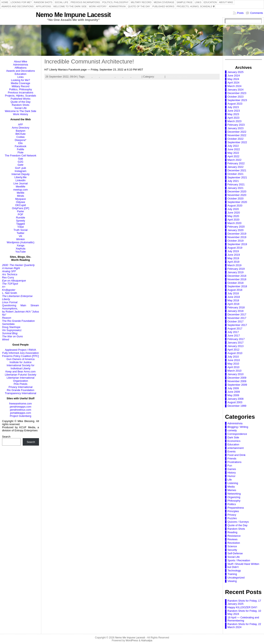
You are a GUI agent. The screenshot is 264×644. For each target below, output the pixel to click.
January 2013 (236, 346)
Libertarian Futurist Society (20, 375)
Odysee (20, 202)
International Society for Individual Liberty (20, 367)
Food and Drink (237, 455)
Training (232, 574)
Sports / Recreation (239, 560)
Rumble (20, 218)
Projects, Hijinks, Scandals (21, 96)
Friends (232, 459)
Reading (232, 532)
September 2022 (237, 142)
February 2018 (236, 307)
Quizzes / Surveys (238, 522)
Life (230, 480)
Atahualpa (147, 640)
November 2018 (237, 279)
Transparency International (21, 393)
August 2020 (235, 206)
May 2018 (233, 300)
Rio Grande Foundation (21, 390)
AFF (20, 125)
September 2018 (237, 286)
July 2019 (233, 251)
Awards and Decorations (21, 71)
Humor (231, 476)
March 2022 (235, 160)
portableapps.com (21, 413)
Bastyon (20, 131)
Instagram (21, 171)
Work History (21, 114)
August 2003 (235, 402)
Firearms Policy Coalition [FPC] (21, 356)
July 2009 (233, 388)
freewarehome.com (21, 404)
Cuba (119, 77)
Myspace (21, 199)
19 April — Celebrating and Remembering (243, 619)
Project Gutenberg (21, 416)
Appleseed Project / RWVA (21, 350)
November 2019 (237, 237)
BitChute (21, 134)
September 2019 (237, 244)
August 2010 (235, 353)
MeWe (21, 193)
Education (21, 74)
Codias (21, 137)
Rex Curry (8, 277)
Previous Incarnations (21, 92)
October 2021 (236, 174)
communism (108, 77)
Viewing (232, 581)
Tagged (21, 224)
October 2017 (236, 321)
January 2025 (236, 72)
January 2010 (236, 374)
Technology (234, 571)
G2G (21, 162)
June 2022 (234, 149)
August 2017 (235, 329)
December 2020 (237, 191)
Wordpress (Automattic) (20, 242)
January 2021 (236, 188)
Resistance (234, 536)
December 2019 (237, 234)
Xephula (21, 249)
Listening (233, 483)
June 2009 (234, 392)
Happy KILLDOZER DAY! (242, 607)
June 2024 (234, 76)
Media (231, 487)
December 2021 (237, 170)
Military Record (21, 86)
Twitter (21, 233)
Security (232, 550)
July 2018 (233, 293)
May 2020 (233, 216)
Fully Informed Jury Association (21, 353)
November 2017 (237, 318)
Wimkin (21, 239)
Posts (240, 13)
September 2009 (237, 385)
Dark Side (233, 437)
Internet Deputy (21, 174)
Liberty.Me (21, 177)
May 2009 (233, 395)
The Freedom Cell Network (21, 156)
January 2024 (236, 90)
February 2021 (236, 184)
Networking (234, 494)
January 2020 (236, 230)
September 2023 (237, 100)
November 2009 (237, 381)
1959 (89, 77)
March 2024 (235, 86)
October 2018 (236, 283)
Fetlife (21, 149)
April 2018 (233, 304)
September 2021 (237, 177)
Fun (230, 466)
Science (232, 546)
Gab (20, 159)
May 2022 (233, 153)
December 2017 (237, 314)
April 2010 (233, 367)
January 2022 (236, 167)
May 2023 (233, 114)
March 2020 (235, 223)
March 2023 (235, 121)
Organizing (234, 497)
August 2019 (235, 248)
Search (6, 437)
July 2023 (233, 107)
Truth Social (21, 230)
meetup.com (20, 190)
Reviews (232, 539)
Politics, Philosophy (20, 89)
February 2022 (236, 163)
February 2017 (236, 339)
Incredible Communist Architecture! (89, 61)
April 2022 (233, 156)
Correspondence (237, 434)
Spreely (21, 221)
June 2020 (234, 213)
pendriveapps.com (21, 407)
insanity (136, 77)
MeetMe (20, 187)
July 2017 (233, 332)
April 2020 (233, 220)
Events (232, 451)
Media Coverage (21, 83)
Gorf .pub (21, 168)
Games (232, 469)
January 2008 (236, 399)
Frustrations (235, 462)
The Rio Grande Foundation (18, 321)
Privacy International (21, 387)
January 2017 (236, 343)
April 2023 (233, 118)
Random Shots (21, 105)
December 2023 (237, 93)
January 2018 (236, 311)
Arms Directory (21, 128)
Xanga (21, 245)
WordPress (132, 640)
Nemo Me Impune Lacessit (73, 15)
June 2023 (234, 111)
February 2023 (236, 125)
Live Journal (21, 183)
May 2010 (233, 364)
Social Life (21, 108)
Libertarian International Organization (20, 379)
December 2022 (237, 132)
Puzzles (232, 518)
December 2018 (237, 276)
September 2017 (237, 325)
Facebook (20, 146)
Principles (233, 511)
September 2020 (237, 202)
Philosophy (234, 501)
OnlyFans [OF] (21, 208)
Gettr (20, 165)
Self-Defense (235, 553)
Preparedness (236, 508)
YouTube (20, 252)
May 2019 (233, 258)
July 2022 (233, 146)
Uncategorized (236, 578)
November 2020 (237, 195)
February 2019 (236, 269)
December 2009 (237, 378)
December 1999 (237, 406)
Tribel (21, 227)
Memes (160, 77)
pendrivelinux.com (21, 410)
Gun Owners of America (21, 359)
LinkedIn (20, 180)
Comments (257, 13)
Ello (21, 143)
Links (21, 77)
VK (21, 236)
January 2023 (236, 128)
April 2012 (233, 350)
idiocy (127, 77)
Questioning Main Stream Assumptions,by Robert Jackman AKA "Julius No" (21, 310)
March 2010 (235, 371)
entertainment (236, 448)
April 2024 (233, 83)
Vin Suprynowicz (12, 330)
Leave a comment (177, 77)
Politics (232, 504)
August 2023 (235, 104)
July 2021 (233, 181)
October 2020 (236, 199)
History (232, 473)
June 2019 (234, 255)
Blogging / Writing (238, 427)
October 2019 (236, 241)
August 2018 (235, 290)
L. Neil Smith (10, 293)
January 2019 (236, 272)
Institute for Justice (21, 362)
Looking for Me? (21, 80)
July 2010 (233, 357)
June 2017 (234, 336)
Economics (234, 441)
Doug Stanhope (11, 327)
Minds (20, 196)
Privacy (232, 515)
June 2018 (234, 297)
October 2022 (236, 139)
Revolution (234, 543)
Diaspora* (20, 140)
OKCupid (21, 205)
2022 (96, 77)
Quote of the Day (21, 102)
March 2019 (235, 265)
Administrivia (21, 65)
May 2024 (233, 79)
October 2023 (236, 97)
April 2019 (233, 262)
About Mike (20, 61)
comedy (232, 430)
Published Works (21, 99)
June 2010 (234, 360)
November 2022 (237, 135)
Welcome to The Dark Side (20, 111)
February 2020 (236, 227)
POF (20, 214)
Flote (20, 152)
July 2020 (233, 209)
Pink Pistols (20, 384)
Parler (20, 211)
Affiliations (20, 68)
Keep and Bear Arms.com (21, 371)
